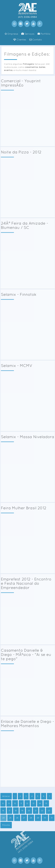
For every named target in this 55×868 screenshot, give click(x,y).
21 (36, 811)
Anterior (6, 796)
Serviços (28, 34)
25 (10, 818)
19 (22, 811)
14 (40, 803)
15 (46, 803)
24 (3, 818)
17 (9, 811)
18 (16, 811)
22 (42, 811)
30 (45, 818)
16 (3, 811)
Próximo (6, 825)
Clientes (20, 40)
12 (27, 803)
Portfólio (44, 34)
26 (17, 818)
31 (52, 818)
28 (31, 818)
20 (29, 811)
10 (15, 803)
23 (49, 811)
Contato (36, 40)
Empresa (11, 34)
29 (38, 818)
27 (24, 818)
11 (21, 803)
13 (33, 803)
